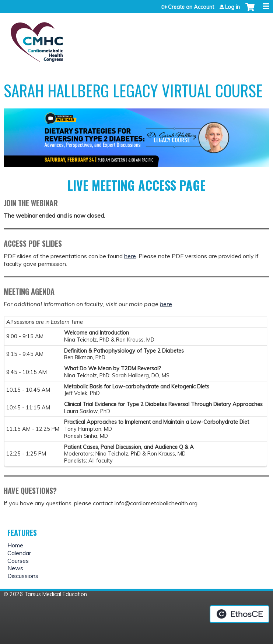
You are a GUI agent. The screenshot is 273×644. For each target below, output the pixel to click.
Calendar (19, 553)
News (15, 568)
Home (15, 545)
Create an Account (191, 7)
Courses (18, 561)
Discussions (23, 576)
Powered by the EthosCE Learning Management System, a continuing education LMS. (239, 614)
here (130, 256)
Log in (232, 7)
